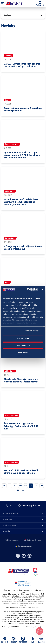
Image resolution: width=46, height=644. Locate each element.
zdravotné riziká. (39, 596)
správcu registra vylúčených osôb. (28, 607)
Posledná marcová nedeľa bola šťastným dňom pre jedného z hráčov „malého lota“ (21, 202)
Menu (3, 3)
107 (15, 486)
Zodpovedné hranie (34, 540)
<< (3, 486)
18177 (12, 506)
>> (43, 490)
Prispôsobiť (23, 345)
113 (18, 490)
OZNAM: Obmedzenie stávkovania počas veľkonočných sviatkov (22, 65)
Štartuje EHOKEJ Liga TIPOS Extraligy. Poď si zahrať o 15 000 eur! (21, 426)
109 (26, 486)
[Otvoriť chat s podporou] (39, 631)
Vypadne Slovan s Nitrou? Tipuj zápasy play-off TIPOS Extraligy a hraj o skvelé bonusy (22, 155)
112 (42, 486)
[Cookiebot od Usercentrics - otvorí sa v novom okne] (28, 290)
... (10, 486)
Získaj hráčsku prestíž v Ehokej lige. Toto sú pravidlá (23, 109)
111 (36, 486)
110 (31, 486)
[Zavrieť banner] (42, 290)
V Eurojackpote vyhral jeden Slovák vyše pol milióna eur (23, 248)
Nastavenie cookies (25, 546)
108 (20, 486)
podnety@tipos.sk (31, 506)
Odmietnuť (23, 353)
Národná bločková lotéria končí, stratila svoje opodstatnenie (21, 472)
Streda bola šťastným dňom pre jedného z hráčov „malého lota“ (21, 380)
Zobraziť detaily (32, 331)
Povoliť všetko (23, 338)
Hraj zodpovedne (14, 540)
